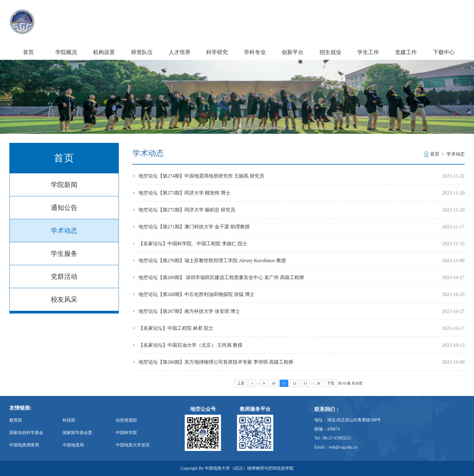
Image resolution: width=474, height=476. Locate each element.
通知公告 (64, 208)
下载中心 (444, 52)
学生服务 (64, 254)
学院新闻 (64, 185)
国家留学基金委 (77, 433)
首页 (28, 52)
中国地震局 (73, 445)
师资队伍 (142, 52)
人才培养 (180, 52)
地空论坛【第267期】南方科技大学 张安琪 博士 (189, 311)
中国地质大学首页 (133, 445)
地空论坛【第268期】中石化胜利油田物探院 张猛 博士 (196, 294)
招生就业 (330, 52)
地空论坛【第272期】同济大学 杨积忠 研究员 (187, 210)
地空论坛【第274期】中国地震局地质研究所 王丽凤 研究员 (201, 176)
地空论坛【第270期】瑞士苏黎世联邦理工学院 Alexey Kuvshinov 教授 (212, 261)
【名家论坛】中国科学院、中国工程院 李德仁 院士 (193, 244)
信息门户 (425, 15)
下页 (331, 383)
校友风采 (64, 299)
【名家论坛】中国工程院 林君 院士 (176, 328)
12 (294, 383)
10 (274, 383)
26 (318, 383)
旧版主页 (453, 15)
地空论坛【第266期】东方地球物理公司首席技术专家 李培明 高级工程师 (216, 362)
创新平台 (293, 52)
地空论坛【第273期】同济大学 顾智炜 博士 (184, 193)
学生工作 (368, 52)
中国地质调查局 (24, 445)
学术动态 (64, 231)
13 (305, 383)
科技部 (69, 420)
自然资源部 (126, 420)
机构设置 (104, 52)
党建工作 (406, 52)
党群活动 (64, 277)
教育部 (16, 420)
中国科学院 (126, 433)
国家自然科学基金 (26, 433)
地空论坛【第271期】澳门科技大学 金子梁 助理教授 (194, 227)
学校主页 (396, 15)
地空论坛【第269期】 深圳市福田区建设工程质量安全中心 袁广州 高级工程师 (221, 277)
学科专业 (255, 52)
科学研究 (217, 52)
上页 (241, 383)
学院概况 (66, 52)
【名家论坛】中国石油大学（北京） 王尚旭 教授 (190, 345)
